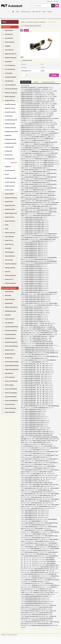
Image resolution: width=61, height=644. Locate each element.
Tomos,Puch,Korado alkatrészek (10, 405)
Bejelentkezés (50, 1)
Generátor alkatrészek (11, 128)
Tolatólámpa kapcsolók (11, 178)
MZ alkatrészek (9, 358)
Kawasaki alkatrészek (10, 334)
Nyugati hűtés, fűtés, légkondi (10, 206)
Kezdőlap (23, 22)
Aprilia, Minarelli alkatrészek (9, 292)
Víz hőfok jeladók (9, 190)
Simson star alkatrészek (11, 393)
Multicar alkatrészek (10, 97)
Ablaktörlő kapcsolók (10, 112)
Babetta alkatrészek (10, 299)
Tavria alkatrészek (10, 252)
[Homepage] (13, 12)
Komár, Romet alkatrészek (12, 346)
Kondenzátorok (9, 155)
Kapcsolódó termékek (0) (48, 82)
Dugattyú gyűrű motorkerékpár (9, 304)
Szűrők (7, 225)
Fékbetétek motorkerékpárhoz (10, 315)
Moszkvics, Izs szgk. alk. (11, 93)
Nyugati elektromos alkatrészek (10, 101)
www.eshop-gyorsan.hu (12, 635)
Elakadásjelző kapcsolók (11, 120)
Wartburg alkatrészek (10, 275)
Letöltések (36, 82)
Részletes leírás (26, 82)
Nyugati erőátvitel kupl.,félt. (10, 194)
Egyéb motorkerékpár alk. (11, 307)
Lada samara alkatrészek (11, 89)
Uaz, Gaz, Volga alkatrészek (9, 260)
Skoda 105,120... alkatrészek (9, 241)
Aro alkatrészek (9, 34)
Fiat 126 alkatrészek (10, 69)
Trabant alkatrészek (10, 256)
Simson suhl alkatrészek (11, 389)
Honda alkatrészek (10, 319)
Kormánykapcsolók (10, 159)
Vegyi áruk (8, 272)
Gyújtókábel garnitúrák (11, 143)
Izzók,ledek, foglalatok (11, 77)
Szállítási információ (26, 12)
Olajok (7, 229)
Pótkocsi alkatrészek (10, 233)
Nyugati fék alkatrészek (11, 198)
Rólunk (18, 12)
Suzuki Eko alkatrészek (11, 397)
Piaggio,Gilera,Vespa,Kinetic (12, 369)
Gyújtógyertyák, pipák (10, 139)
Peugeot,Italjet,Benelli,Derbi (12, 366)
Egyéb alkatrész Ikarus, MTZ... (11, 54)
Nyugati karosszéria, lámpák (10, 210)
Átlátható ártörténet (26, 60)
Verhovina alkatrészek (11, 408)
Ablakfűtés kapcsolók (10, 104)
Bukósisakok (8, 295)
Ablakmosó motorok (10, 108)
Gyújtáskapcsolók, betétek (12, 132)
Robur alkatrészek (10, 237)
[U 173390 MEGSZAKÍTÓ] (40, 33)
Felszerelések (8, 62)
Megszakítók (14, 163)
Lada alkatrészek (9, 81)
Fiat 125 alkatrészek (10, 65)
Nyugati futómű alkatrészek (9, 202)
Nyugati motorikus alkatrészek (10, 218)
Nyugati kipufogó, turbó (11, 213)
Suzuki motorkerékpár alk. (12, 401)
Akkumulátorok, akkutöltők (9, 31)
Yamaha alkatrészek (10, 412)
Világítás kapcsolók (10, 186)
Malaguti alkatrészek (10, 354)
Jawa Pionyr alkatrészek (11, 331)
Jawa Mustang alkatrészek (12, 327)
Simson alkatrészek (10, 377)
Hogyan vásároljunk (36, 12)
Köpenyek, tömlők (9, 350)
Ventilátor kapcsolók (10, 182)
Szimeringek (8, 248)
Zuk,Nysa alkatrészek (10, 283)
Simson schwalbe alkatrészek (9, 385)
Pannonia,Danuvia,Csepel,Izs (12, 362)
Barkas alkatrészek (10, 42)
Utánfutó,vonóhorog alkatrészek (10, 268)
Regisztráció (56, 1)
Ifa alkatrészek (9, 73)
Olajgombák (8, 167)
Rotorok (7, 174)
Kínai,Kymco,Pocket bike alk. (11, 343)
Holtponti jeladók (9, 147)
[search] (53, 6)
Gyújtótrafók (8, 135)
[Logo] (12, 6)
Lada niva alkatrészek (10, 85)
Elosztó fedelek (9, 116)
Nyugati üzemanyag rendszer (10, 221)
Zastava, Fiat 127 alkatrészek (9, 280)
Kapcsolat (50, 12)
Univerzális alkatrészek (11, 264)
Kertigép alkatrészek (10, 338)
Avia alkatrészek (9, 38)
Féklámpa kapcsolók (10, 124)
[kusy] (23, 75)
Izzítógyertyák (9, 151)
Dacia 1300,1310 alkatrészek (9, 50)
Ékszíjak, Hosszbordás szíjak (11, 58)
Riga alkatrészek (9, 373)
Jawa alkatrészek (9, 323)
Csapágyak (8, 46)
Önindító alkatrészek (10, 170)
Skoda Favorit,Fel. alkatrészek (9, 245)
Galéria (44, 12)
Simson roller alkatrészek (11, 381)
